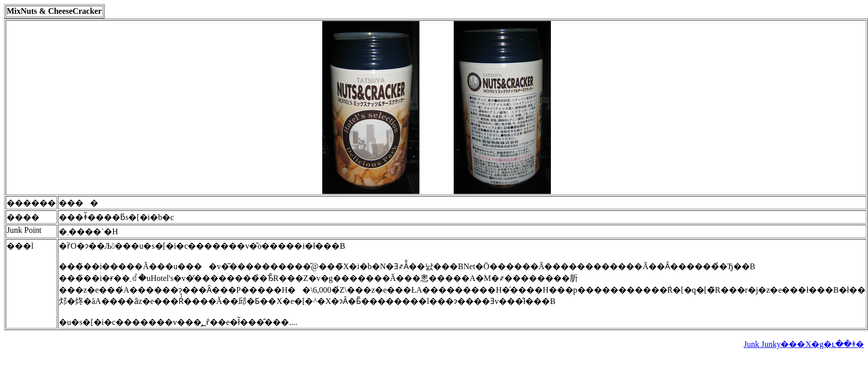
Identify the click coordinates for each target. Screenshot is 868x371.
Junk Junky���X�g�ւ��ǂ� (804, 344)
